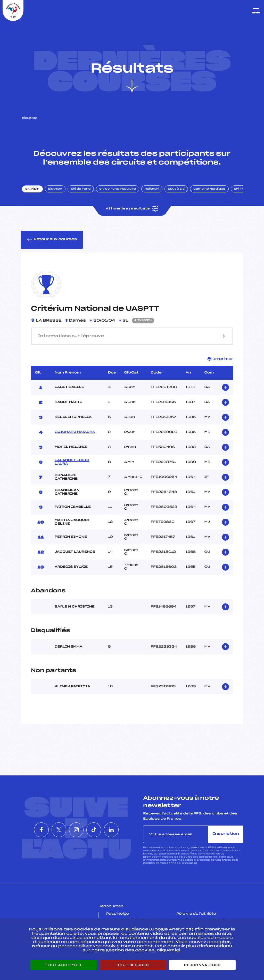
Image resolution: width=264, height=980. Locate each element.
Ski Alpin (33, 189)
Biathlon (55, 189)
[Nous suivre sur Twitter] (53, 830)
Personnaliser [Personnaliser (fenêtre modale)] (202, 965)
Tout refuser (133, 965)
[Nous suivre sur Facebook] (29, 830)
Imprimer (220, 359)
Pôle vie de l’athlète (196, 914)
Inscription (226, 834)
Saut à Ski (176, 189)
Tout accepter (63, 965)
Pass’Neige (118, 914)
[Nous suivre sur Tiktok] (100, 830)
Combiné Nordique (210, 189)
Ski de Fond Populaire (118, 189)
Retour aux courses (52, 240)
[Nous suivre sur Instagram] (76, 830)
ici (195, 863)
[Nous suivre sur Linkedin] (123, 830)
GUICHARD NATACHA (75, 432)
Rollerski (152, 189)
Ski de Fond (81, 189)
